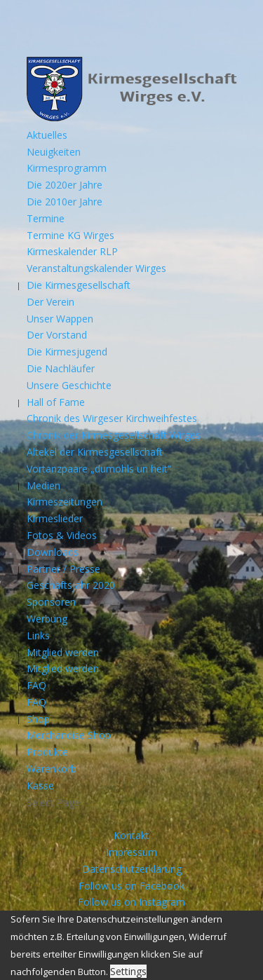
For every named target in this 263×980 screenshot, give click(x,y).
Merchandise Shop (69, 735)
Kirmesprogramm (67, 168)
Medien (43, 485)
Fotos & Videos (62, 535)
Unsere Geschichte (69, 385)
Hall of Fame (56, 402)
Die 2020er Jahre (65, 185)
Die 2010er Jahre (65, 202)
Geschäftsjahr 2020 (71, 585)
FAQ (36, 685)
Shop (38, 719)
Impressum (131, 852)
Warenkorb (52, 769)
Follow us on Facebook (131, 886)
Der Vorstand (57, 335)
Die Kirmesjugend (67, 352)
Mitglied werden (63, 652)
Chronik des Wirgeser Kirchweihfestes (112, 418)
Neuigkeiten (54, 152)
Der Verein (50, 302)
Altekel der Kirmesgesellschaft (95, 452)
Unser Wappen (60, 319)
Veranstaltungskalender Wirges (96, 268)
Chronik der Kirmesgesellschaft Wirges (114, 435)
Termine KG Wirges (70, 235)
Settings (128, 971)
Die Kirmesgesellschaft (79, 285)
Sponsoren (51, 602)
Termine (46, 218)
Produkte (47, 752)
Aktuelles (47, 135)
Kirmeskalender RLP (72, 251)
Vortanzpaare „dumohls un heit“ (99, 469)
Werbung (47, 619)
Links (38, 635)
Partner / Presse (63, 569)
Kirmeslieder (55, 518)
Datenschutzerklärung (132, 869)
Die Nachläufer (61, 368)
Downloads (53, 552)
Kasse (40, 785)
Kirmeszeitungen (65, 502)
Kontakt (131, 835)
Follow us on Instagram (131, 902)
